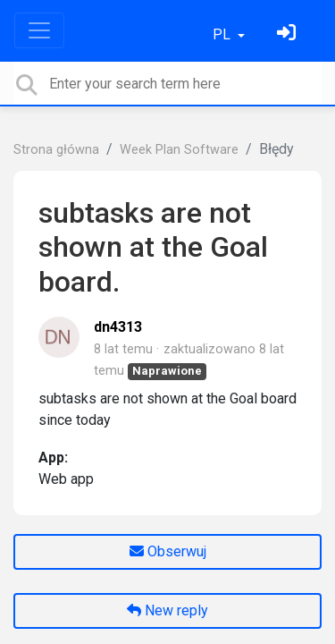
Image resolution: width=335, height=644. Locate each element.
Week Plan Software (179, 150)
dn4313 (118, 327)
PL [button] (223, 34)
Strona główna (56, 150)
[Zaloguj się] (289, 34)
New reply (167, 610)
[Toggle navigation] (39, 30)
